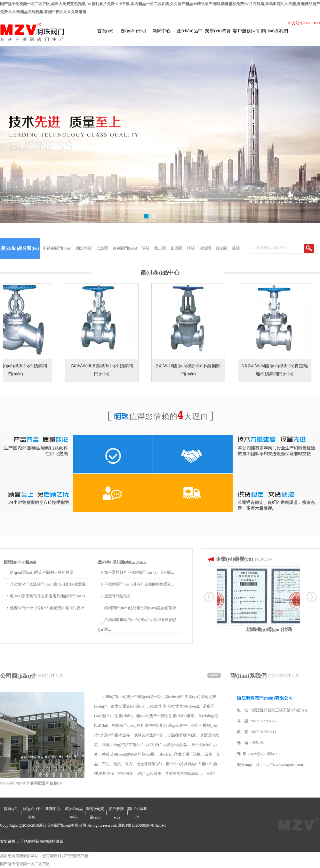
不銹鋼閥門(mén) (57, 248)
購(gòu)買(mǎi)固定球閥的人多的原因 (42, 572)
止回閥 (176, 248)
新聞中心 (162, 31)
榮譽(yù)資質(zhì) (218, 37)
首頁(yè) (105, 31)
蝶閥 (236, 248)
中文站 (294, 23)
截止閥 (160, 248)
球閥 (191, 248)
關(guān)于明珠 (134, 37)
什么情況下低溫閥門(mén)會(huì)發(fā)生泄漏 (48, 584)
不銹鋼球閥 (30, 841)
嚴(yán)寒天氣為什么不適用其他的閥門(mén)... (49, 596)
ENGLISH (312, 23)
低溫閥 (102, 248)
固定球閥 (84, 248)
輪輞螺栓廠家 (52, 841)
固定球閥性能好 (118, 596)
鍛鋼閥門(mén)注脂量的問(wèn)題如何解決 (140, 608)
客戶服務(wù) (246, 31)
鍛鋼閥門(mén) (125, 248)
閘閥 (146, 248)
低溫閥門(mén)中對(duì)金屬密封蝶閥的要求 (47, 608)
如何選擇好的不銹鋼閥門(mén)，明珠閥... (139, 572)
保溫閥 (205, 248)
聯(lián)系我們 (274, 31)
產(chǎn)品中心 (190, 37)
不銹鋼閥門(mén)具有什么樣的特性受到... (139, 584)
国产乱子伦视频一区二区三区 (25, 864)
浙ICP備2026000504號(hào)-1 (142, 825)
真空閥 (221, 248)
